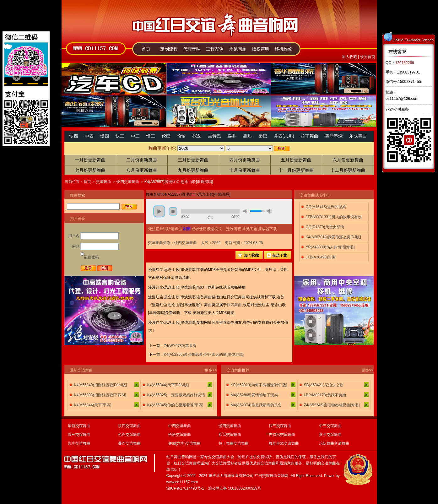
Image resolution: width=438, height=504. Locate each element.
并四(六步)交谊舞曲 (185, 443)
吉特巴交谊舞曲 (282, 435)
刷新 (187, 229)
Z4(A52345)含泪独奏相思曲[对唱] (332, 405)
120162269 (405, 63)
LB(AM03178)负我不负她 (325, 395)
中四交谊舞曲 (180, 426)
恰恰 (181, 136)
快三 (120, 136)
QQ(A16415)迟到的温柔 (326, 207)
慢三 (151, 136)
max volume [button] (269, 211)
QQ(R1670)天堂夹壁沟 (325, 227)
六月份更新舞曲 (348, 160)
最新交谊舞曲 (79, 426)
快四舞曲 (234, 305)
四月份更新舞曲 (245, 160)
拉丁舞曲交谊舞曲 (234, 443)
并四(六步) (284, 136)
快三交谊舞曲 (280, 426)
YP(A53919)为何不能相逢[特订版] (259, 385)
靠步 (247, 136)
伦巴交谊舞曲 (129, 435)
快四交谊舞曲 (128, 182)
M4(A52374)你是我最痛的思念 (256, 405)
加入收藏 (349, 57)
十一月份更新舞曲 (296, 170)
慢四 (105, 136)
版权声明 (261, 49)
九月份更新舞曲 (193, 170)
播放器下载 (268, 229)
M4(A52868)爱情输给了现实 (254, 395)
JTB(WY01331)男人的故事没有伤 (334, 217)
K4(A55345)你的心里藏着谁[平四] (175, 405)
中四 (89, 136)
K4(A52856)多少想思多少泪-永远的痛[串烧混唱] (204, 355)
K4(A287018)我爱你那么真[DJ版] (333, 237)
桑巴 (263, 136)
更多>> (211, 370)
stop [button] (173, 211)
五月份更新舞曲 (296, 160)
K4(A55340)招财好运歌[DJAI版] (101, 385)
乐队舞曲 (358, 136)
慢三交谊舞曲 (79, 435)
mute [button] (246, 211)
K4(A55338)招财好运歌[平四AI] (100, 395)
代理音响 (192, 49)
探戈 (197, 136)
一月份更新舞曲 (90, 160)
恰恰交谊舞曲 (180, 435)
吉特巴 (214, 136)
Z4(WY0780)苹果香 (180, 346)
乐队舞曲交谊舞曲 (334, 443)
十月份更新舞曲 (245, 170)
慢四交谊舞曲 (230, 426)
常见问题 (238, 49)
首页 (146, 49)
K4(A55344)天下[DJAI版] (168, 385)
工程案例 (215, 49)
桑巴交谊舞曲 (129, 443)
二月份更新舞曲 (142, 160)
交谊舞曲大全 (223, 457)
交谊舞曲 (104, 182)
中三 (135, 136)
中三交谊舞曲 (330, 426)
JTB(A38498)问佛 (321, 257)
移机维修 (284, 49)
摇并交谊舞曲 (330, 435)
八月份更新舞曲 (142, 170)
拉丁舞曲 (310, 136)
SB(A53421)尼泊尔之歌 (324, 385)
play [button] (159, 211)
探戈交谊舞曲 (230, 435)
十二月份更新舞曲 (348, 170)
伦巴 (166, 136)
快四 (74, 136)
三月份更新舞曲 (193, 160)
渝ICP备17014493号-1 (185, 488)
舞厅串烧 (334, 136)
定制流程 (169, 49)
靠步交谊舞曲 (79, 443)
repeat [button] (210, 217)
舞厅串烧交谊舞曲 (284, 443)
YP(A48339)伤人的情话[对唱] (330, 247)
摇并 (232, 136)
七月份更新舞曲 (90, 170)
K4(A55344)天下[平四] (93, 405)
